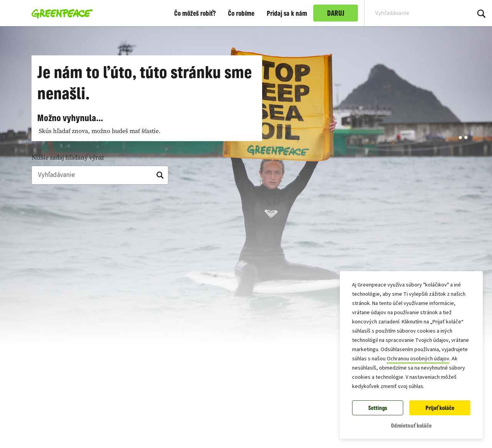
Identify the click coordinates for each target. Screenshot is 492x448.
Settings (378, 408)
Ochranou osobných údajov (418, 359)
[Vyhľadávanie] (100, 175)
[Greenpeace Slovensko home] (60, 13)
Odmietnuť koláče (411, 426)
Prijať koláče (440, 408)
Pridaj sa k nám (287, 13)
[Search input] (412, 13)
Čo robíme (241, 13)
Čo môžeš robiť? (195, 13)
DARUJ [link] (336, 13)
